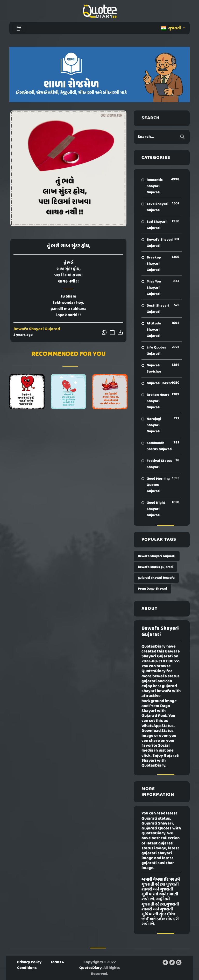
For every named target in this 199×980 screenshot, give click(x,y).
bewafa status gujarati (155, 567)
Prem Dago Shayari (152, 589)
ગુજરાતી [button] (172, 28)
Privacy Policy (29, 962)
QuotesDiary (90, 968)
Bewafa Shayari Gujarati (37, 329)
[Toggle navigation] (19, 28)
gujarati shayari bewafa (156, 578)
